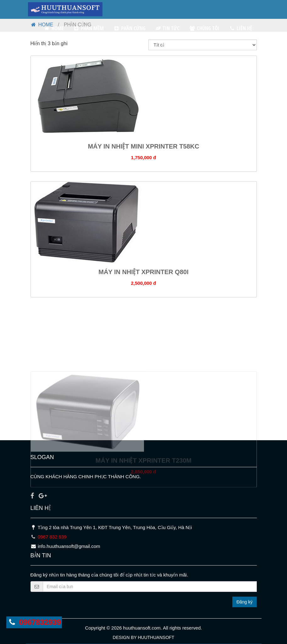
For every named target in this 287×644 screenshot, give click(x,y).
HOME (54, 28)
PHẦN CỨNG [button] (129, 28)
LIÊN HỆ (240, 28)
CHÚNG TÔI (204, 28)
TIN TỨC (167, 28)
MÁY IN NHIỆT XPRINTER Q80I (143, 275)
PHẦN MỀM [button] (89, 28)
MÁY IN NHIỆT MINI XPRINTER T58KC (143, 150)
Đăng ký (244, 602)
